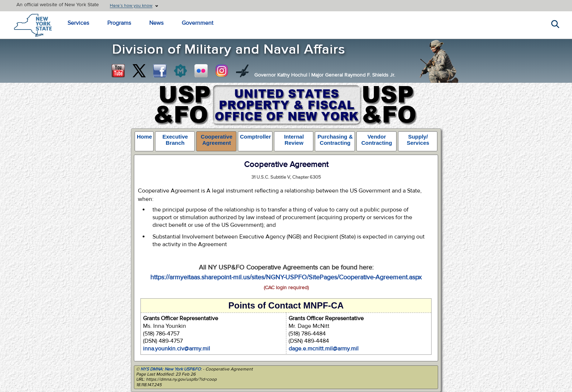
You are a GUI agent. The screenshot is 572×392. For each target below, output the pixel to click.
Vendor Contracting (376, 140)
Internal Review (294, 140)
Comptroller (256, 137)
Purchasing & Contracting (335, 140)
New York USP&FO (183, 369)
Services (78, 23)
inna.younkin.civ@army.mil (177, 349)
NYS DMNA (151, 369)
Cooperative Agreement (217, 140)
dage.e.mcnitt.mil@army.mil (324, 349)
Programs (119, 23)
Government (198, 23)
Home (144, 137)
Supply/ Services (418, 140)
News (156, 23)
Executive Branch (175, 140)
